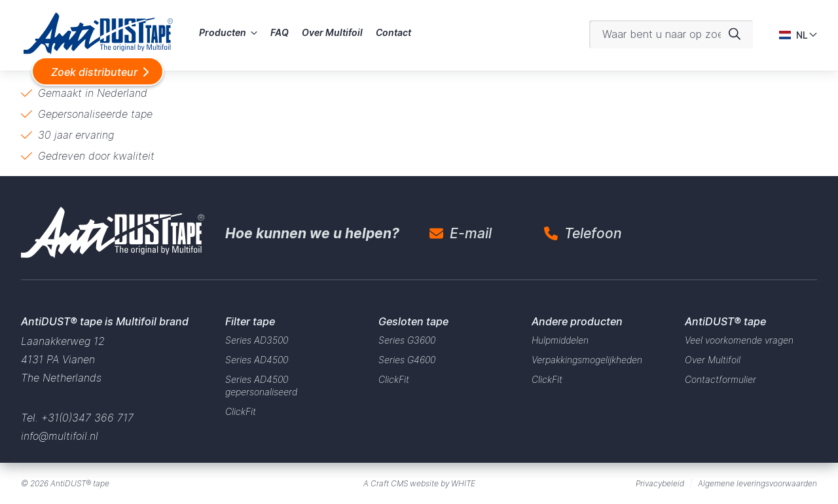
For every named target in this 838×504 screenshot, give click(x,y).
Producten (223, 32)
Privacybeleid (660, 483)
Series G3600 (407, 340)
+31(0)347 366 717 (87, 418)
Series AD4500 (257, 360)
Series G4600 (407, 360)
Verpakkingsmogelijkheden (587, 360)
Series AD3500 (257, 340)
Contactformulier (720, 379)
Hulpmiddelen (560, 340)
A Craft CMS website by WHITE (419, 483)
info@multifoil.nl (60, 436)
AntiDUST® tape (80, 483)
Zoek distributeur (94, 72)
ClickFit (241, 411)
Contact (393, 32)
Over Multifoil (332, 32)
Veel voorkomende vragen (739, 340)
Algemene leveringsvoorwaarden (757, 483)
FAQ (280, 32)
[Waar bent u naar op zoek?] (671, 34)
